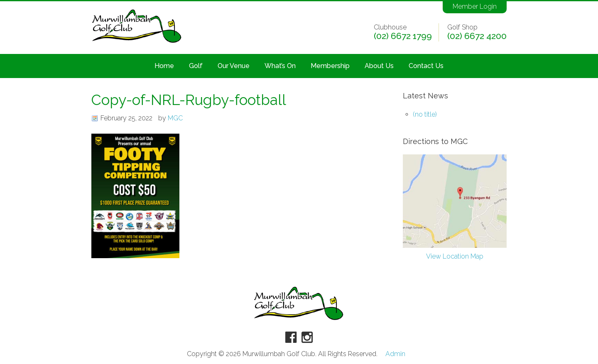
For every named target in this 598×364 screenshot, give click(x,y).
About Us (379, 66)
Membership (330, 66)
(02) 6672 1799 (403, 36)
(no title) (425, 114)
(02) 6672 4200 (477, 36)
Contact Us (426, 66)
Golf (196, 66)
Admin (395, 354)
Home (164, 66)
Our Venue (234, 66)
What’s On (280, 66)
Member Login (475, 6)
